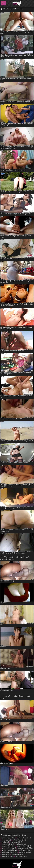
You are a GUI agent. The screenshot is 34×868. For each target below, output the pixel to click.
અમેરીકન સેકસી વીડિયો (24, 838)
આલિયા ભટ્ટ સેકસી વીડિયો (9, 850)
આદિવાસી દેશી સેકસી (8, 844)
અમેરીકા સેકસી (6, 840)
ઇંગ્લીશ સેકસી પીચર (17, 854)
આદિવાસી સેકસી (21, 844)
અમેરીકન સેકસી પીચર (8, 838)
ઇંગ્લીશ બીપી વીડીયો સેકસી (10, 852)
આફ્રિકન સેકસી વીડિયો (9, 848)
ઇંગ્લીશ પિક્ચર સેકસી (25, 850)
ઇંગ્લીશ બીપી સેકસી (25, 852)
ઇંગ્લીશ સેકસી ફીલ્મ (21, 856)
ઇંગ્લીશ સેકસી (6, 854)
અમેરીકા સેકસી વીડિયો (19, 840)
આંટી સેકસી (5, 842)
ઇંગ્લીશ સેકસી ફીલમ (8, 856)
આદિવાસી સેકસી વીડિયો (24, 846)
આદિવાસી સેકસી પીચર (8, 846)
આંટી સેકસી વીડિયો (16, 842)
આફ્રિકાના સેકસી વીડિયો (25, 848)
